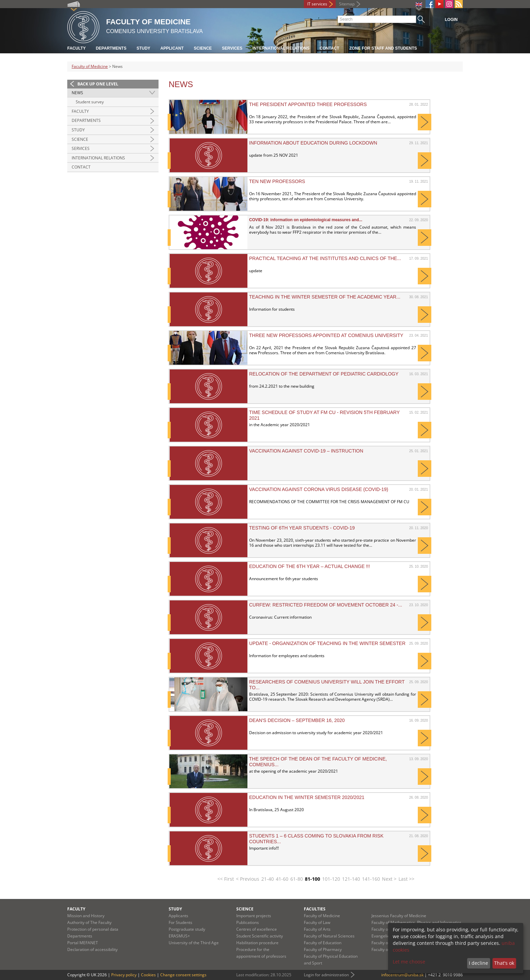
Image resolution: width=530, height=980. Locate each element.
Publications (248, 922)
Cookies (148, 975)
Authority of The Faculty (89, 922)
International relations (281, 48)
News (77, 93)
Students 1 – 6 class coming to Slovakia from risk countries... (316, 839)
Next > (389, 879)
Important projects (254, 916)
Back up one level (98, 84)
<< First (226, 879)
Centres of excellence (257, 929)
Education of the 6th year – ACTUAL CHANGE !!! (309, 566)
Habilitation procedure (257, 943)
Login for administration (326, 975)
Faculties (315, 909)
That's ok (504, 963)
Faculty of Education (323, 943)
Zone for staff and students (383, 48)
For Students (180, 922)
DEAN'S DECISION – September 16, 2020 (297, 720)
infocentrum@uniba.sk (402, 975)
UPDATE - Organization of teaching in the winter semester (327, 643)
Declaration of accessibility (92, 949)
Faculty (76, 48)
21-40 (268, 879)
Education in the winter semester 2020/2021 (307, 797)
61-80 (297, 879)
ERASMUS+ (179, 936)
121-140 (351, 879)
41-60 (282, 879)
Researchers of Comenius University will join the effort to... (327, 685)
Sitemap (347, 4)
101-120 (331, 879)
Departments (111, 48)
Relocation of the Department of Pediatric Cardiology (324, 374)
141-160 (371, 879)
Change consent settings (183, 975)
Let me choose (409, 962)
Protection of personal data (93, 929)
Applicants (178, 916)
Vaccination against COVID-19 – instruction (306, 451)
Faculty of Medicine (90, 66)
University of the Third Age (194, 943)
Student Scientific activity (260, 936)
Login (451, 20)
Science (203, 48)
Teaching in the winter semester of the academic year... (325, 297)
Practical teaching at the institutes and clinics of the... (325, 258)
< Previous (248, 879)
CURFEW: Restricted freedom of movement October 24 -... (326, 605)
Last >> (406, 879)
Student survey (90, 102)
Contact (330, 48)
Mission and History (86, 916)
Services (232, 48)
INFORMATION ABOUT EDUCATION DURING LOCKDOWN (313, 143)
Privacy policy (124, 975)
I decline (478, 963)
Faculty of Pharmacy (323, 949)
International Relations (98, 158)
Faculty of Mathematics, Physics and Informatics (416, 922)
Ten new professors (277, 181)
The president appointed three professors (308, 104)
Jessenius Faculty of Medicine (399, 916)
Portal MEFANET (83, 943)
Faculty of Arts (317, 929)
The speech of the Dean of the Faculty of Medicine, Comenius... (318, 762)
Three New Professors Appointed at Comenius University (326, 335)
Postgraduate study (187, 929)
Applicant (172, 48)
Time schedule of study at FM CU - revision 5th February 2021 (324, 415)
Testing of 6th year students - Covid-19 (302, 528)
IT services (317, 4)
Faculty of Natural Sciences (329, 936)
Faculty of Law (317, 922)
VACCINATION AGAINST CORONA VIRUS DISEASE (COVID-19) (319, 489)
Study (143, 48)
